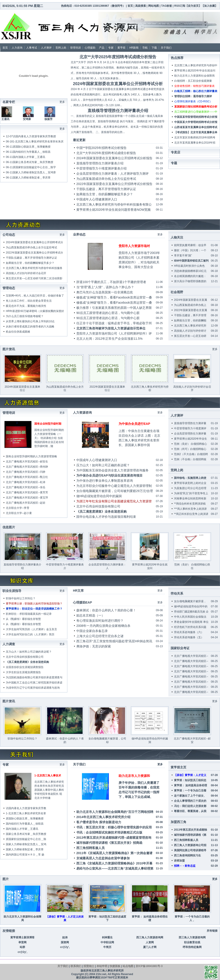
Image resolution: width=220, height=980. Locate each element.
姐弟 (65, 937)
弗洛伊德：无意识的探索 (94, 646)
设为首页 (193, 6)
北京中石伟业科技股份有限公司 (98, 506)
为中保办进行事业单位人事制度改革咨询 (105, 481)
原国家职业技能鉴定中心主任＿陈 (26, 839)
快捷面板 (115, 966)
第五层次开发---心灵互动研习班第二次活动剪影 (34, 278)
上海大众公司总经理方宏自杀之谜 (100, 636)
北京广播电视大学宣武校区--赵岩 (26, 503)
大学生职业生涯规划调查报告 (23, 672)
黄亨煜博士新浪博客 (22, 937)
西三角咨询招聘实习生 (187, 855)
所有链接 (212, 931)
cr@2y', (65, 947)
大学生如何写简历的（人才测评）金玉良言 (31, 629)
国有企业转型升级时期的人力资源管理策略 (31, 456)
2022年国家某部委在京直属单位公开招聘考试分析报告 (114, 184)
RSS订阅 (180, 6)
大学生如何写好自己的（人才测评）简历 (30, 634)
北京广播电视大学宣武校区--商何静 (27, 467)
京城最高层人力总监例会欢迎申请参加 (103, 858)
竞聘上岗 (61, 48)
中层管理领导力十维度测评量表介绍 (101, 168)
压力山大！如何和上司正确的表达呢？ (103, 465)
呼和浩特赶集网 (192, 947)
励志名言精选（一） (90, 615)
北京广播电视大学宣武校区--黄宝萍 (27, 498)
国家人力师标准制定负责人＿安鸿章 (34, 172)
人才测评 (46, 48)
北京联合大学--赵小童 (19, 513)
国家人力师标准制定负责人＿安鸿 (26, 844)
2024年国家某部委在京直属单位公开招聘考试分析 (118, 84)
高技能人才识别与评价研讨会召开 (26, 273)
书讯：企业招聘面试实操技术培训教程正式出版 (109, 832)
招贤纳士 (89, 966)
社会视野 (177, 292)
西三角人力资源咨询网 (150, 937)
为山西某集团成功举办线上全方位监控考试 (106, 179)
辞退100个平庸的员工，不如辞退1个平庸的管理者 (111, 282)
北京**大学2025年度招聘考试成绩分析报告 (118, 57)
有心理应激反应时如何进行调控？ (100, 621)
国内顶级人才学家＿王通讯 (29, 157)
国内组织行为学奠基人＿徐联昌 (32, 152)
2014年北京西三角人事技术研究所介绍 (103, 817)
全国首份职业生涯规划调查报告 (25, 667)
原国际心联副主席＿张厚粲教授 (32, 147)
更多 (62, 235)
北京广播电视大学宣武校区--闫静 (26, 472)
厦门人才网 (150, 947)
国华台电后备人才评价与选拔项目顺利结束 (106, 517)
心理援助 (90, 48)
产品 (102, 48)
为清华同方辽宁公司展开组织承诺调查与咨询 (33, 688)
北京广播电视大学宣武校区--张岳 (26, 487)
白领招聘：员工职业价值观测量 (193, 81)
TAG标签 (167, 6)
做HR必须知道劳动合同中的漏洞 (99, 496)
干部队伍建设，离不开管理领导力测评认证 (106, 189)
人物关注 (177, 237)
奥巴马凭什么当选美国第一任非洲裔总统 (105, 292)
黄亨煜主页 (178, 767)
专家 (111, 48)
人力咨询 (17, 48)
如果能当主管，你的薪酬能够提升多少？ (105, 194)
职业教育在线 (192, 942)
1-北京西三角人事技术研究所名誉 (26, 813)
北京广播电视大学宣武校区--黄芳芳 (27, 492)
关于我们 (166, 48)
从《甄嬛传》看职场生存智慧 (23, 619)
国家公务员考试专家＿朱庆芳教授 (33, 162)
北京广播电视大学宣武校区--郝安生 (27, 462)
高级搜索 (141, 6)
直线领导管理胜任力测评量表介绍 (118, 111)
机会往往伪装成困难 (18, 332)
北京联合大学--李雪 (18, 508)
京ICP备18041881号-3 (149, 966)
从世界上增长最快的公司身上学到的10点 (30, 321)
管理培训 (75, 48)
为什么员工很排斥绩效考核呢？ (25, 316)
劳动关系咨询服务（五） (189, 637)
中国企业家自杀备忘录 (92, 631)
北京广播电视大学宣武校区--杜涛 (26, 482)
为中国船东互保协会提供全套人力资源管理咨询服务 (112, 470)
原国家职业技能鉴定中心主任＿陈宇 (34, 167)
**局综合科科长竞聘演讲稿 (190, 504)
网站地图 (154, 6)
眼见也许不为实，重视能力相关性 (26, 306)
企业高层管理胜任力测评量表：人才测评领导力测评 (112, 174)
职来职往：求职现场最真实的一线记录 (29, 614)
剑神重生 (107, 937)
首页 (130, 6)
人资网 (150, 942)
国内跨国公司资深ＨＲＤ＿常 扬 (25, 855)
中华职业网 (107, 942)
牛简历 (107, 947)
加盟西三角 (178, 822)
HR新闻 (134, 48)
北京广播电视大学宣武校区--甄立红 (27, 477)
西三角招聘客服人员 (90, 848)
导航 (145, 48)
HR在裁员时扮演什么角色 (189, 266)
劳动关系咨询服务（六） (189, 632)
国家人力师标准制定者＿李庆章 (32, 178)
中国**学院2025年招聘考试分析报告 (101, 148)
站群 (22, 947)
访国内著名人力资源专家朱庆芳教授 (34, 136)
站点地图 (128, 966)
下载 (154, 48)
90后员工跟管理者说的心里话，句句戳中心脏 (108, 313)
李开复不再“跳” (183, 256)
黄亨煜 (121, 48)
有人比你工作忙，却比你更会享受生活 (29, 301)
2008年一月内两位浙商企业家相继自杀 (103, 626)
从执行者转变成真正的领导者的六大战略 (30, 327)
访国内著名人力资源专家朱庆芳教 (26, 808)
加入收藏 (209, 6)
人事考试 (32, 48)
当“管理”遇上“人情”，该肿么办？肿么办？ (105, 287)
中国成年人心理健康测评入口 (97, 199)
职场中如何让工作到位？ (21, 598)
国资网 (65, 942)
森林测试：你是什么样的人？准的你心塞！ (106, 610)
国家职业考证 (180, 648)
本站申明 (102, 966)
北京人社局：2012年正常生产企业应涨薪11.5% (109, 339)
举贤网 (22, 942)
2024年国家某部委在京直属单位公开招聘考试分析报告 (114, 158)
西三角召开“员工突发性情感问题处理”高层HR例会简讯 (114, 641)
